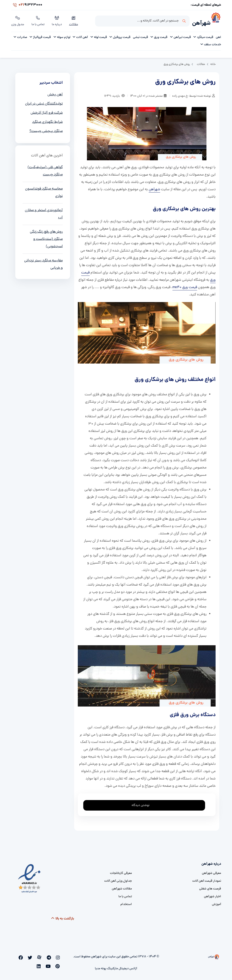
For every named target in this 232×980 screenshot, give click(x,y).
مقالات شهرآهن (122, 887)
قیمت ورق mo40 (185, 286)
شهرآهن (200, 22)
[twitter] (40, 956)
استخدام (126, 903)
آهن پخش (55, 93)
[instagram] (59, 956)
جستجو (184, 21)
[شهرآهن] (216, 21)
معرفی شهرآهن (211, 872)
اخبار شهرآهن (212, 895)
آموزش (216, 903)
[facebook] (33, 956)
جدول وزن (18, 20)
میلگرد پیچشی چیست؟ (46, 130)
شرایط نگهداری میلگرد (47, 120)
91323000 (27, 5)
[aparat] (46, 956)
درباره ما (58, 20)
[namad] (30, 877)
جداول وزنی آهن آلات (118, 880)
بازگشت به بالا (62, 917)
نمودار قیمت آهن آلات (207, 880)
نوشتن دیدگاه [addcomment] (143, 802)
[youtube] (21, 956)
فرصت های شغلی (210, 887)
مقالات (74, 20)
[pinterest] (27, 956)
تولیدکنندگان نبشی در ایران (44, 102)
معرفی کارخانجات (121, 872)
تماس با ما (39, 20)
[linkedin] (59, 964)
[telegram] (53, 956)
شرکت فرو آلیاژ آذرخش (47, 111)
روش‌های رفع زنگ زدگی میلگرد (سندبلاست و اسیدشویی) (46, 238)
